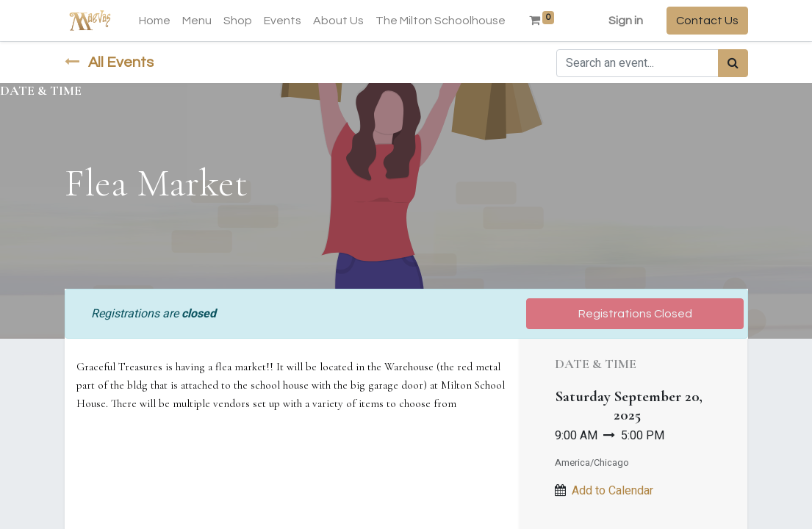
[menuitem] (155, 21)
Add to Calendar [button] (612, 491)
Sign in (626, 21)
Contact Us (707, 21)
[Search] (733, 63)
